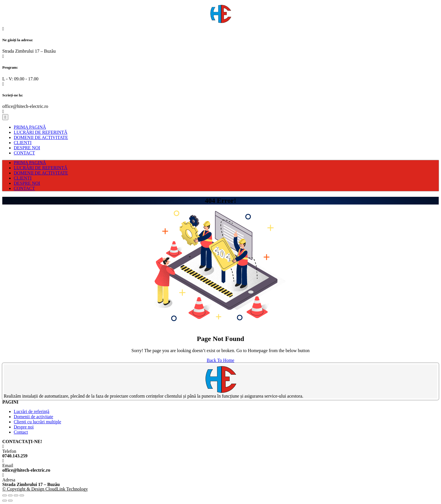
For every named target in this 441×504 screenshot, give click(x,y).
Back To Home (220, 360)
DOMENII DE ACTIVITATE (41, 137)
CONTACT (24, 153)
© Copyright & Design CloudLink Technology (45, 489)
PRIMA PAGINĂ (30, 127)
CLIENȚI (23, 143)
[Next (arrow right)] (10, 501)
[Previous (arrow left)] (5, 501)
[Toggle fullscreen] (16, 495)
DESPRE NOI (27, 148)
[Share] (10, 495)
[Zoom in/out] (22, 495)
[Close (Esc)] (5, 495)
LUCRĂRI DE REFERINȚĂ (41, 132)
